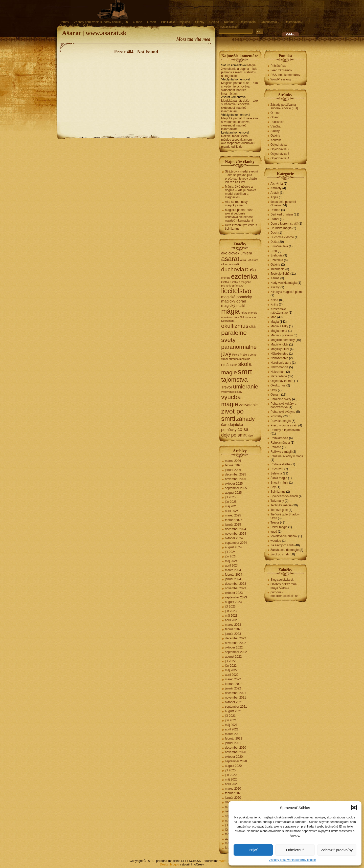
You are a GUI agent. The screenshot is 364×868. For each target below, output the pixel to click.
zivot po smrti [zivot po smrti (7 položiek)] (232, 415)
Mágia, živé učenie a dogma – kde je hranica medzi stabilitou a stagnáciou (239, 71)
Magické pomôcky (283, 340)
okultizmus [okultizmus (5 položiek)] (235, 326)
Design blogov (170, 864)
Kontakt (229, 22)
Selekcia (276, 473)
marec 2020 (233, 789)
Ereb (274, 251)
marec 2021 (233, 734)
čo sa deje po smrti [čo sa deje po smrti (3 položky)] (235, 432)
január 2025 (233, 525)
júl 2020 (230, 770)
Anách (275, 193)
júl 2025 (230, 497)
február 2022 (234, 684)
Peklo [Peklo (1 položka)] (236, 355)
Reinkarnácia (279, 438)
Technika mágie (281, 505)
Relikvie (276, 447)
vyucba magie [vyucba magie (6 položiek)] (231, 400)
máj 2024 (231, 561)
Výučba (185, 22)
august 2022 (233, 657)
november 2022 (235, 643)
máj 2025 (231, 506)
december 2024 (235, 529)
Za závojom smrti (282, 545)
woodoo (276, 541)
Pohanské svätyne (283, 412)
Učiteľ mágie (279, 527)
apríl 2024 (232, 566)
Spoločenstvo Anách (284, 496)
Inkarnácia (277, 269)
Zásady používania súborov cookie (293, 860)
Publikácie (168, 22)
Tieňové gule (279, 510)
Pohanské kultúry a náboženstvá (283, 405)
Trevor (275, 523)
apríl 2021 (232, 729)
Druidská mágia (281, 228)
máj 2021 (231, 725)
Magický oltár (279, 344)
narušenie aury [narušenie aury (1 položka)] (230, 317)
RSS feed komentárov (285, 75)
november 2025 (235, 479)
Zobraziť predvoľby (337, 850)
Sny (273, 487)
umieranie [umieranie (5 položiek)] (246, 386)
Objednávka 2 (270, 22)
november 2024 (235, 534)
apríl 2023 (232, 620)
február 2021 (234, 739)
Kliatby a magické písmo (287, 292)
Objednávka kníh (282, 381)
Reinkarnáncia (280, 443)
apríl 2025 (232, 511)
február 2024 (234, 575)
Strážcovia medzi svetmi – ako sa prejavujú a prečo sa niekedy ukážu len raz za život (241, 177)
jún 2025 (231, 502)
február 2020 (234, 793)
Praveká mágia (281, 421)
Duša (274, 242)
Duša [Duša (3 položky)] (250, 270)
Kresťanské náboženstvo (279, 311)
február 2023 (234, 629)
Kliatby (275, 287)
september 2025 (236, 488)
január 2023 (233, 634)
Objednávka (247, 22)
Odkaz (88, 26)
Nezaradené (279, 376)
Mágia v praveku (282, 335)
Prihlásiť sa (278, 66)
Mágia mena (279, 331)
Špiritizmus (278, 492)
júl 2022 (230, 661)
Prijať (253, 850)
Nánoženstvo (279, 358)
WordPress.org (281, 79)
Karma (275, 278)
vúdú (274, 532)
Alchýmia (277, 184)
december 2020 (235, 748)
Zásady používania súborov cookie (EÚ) (101, 22)
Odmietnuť (295, 850)
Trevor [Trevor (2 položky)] (227, 387)
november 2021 (235, 698)
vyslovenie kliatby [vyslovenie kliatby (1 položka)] (232, 392)
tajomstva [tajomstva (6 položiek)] (234, 379)
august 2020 (233, 766)
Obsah (152, 22)
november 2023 (235, 588)
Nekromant (278, 372)
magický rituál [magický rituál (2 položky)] (233, 305)
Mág (273, 317)
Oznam (275, 395)
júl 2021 (230, 716)
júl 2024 (230, 552)
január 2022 (233, 688)
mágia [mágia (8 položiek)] (231, 311)
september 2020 (236, 761)
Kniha (274, 300)
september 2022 (236, 652)
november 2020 (235, 752)
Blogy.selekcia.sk (282, 580)
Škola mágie (279, 478)
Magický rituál (280, 349)
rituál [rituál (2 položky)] (225, 365)
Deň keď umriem (282, 214)
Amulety (276, 188)
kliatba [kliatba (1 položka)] (225, 282)
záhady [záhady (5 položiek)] (245, 419)
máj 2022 (231, 670)
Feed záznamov (281, 70)
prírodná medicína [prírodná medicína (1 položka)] (239, 359)
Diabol (275, 219)
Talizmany (277, 501)
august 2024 (233, 547)
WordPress (227, 861)
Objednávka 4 (69, 26)
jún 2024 (231, 556)
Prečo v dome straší (284, 425)
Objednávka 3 (294, 22)
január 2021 (233, 743)
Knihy (274, 305)
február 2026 (234, 465)
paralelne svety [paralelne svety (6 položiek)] (234, 336)
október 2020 (234, 757)
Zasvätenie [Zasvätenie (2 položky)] (248, 405)
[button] (354, 808)
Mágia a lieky (279, 326)
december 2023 (235, 584)
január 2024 (233, 579)
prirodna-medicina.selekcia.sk (284, 594)
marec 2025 (233, 515)
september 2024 (236, 543)
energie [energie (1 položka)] (226, 278)
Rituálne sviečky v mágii (287, 456)
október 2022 (234, 647)
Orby (274, 390)
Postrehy (276, 416)
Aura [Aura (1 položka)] (243, 260)
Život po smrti (280, 554)
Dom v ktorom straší (284, 224)
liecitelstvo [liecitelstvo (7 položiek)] (236, 291)
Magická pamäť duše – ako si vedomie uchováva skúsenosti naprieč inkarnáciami (240, 88)
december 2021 (235, 693)
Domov (64, 22)
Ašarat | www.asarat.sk (94, 33)
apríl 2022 (232, 675)
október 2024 (234, 538)
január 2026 (233, 470)
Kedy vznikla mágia (283, 283)
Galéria (214, 22)
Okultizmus (278, 385)
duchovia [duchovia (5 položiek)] (233, 269)
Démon (275, 210)
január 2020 (233, 798)
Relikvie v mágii (281, 452)
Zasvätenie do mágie (285, 550)
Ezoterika (277, 260)
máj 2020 (231, 779)
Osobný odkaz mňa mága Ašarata (283, 586)
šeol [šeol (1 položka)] (251, 436)
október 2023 (234, 593)
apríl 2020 (232, 784)
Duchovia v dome (282, 237)
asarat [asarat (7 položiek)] (230, 259)
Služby (200, 22)
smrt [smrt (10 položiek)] (245, 372)
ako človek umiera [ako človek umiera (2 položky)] (237, 253)
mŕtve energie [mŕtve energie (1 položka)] (249, 313)
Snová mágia (279, 483)
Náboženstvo (279, 354)
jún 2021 (231, 720)
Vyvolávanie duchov (284, 536)
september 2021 (236, 707)
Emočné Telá (279, 246)
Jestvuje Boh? (280, 274)
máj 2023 (231, 616)
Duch (274, 233)
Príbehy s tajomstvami (285, 430)
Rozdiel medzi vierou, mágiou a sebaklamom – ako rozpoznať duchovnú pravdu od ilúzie (238, 141)
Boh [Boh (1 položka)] (249, 260)
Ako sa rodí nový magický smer (236, 204)
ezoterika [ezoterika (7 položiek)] (244, 276)
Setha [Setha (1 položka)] (234, 365)
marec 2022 (233, 679)
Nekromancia (279, 367)
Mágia (275, 322)
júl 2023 (230, 606)
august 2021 (233, 711)
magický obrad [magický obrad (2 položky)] (234, 301)
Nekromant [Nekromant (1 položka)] (228, 321)
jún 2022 (231, 666)
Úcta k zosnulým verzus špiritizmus (241, 227)
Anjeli (274, 197)
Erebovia (276, 255)
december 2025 (235, 474)
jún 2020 (231, 775)
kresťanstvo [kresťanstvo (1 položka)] (236, 286)
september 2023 (236, 597)
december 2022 (235, 638)
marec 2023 (233, 625)
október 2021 (234, 702)
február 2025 (234, 520)
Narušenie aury (281, 363)
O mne (138, 22)
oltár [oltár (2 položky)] (253, 326)
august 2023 (233, 602)
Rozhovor (277, 469)
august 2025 (233, 493)
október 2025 (234, 484)
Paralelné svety (281, 399)
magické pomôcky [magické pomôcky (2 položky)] (237, 297)
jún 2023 (231, 611)
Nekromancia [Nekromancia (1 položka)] (248, 317)
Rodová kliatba (280, 464)
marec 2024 (233, 570)
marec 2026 (233, 461)
